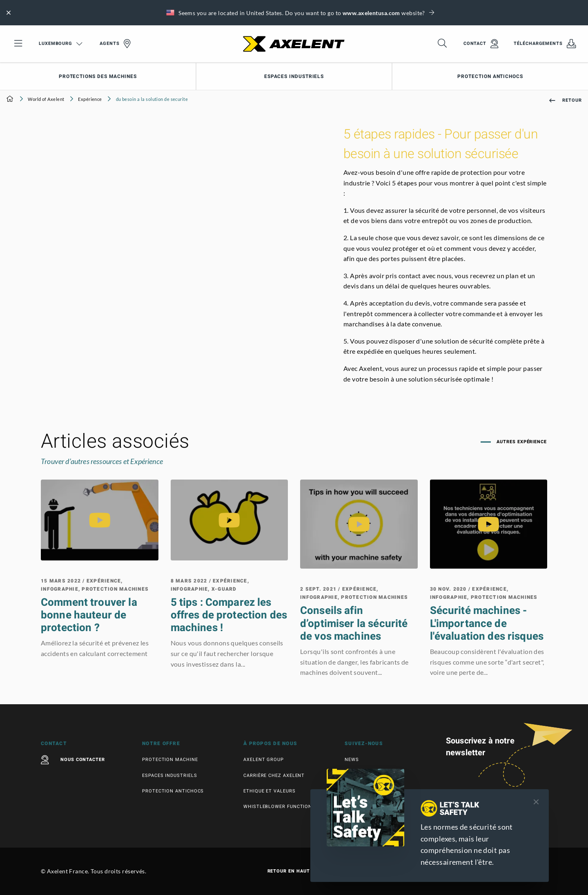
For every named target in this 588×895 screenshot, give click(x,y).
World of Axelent (46, 99)
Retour (566, 100)
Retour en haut (294, 871)
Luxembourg (61, 44)
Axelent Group (264, 760)
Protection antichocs (173, 791)
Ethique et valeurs (269, 791)
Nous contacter (73, 760)
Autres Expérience (521, 442)
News (352, 760)
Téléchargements (545, 44)
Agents (115, 44)
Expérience (90, 99)
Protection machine (170, 760)
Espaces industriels (294, 76)
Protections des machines (98, 76)
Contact (481, 44)
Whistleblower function (278, 807)
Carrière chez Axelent (274, 776)
